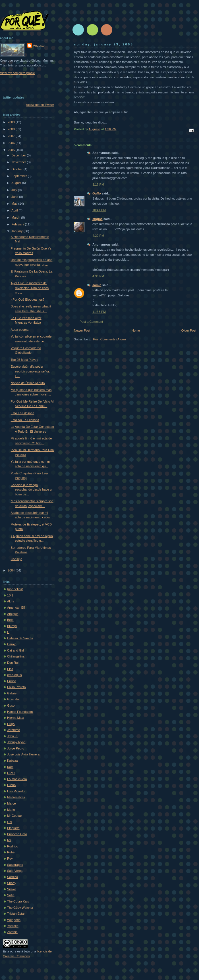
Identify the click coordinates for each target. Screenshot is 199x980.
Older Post (189, 330)
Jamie (97, 285)
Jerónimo (14, 730)
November (19, 162)
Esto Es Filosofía (23, 413)
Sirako (12, 889)
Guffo (97, 193)
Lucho (11, 785)
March (16, 217)
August (17, 183)
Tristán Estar (16, 914)
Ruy (10, 858)
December (19, 155)
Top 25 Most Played (25, 360)
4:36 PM (98, 276)
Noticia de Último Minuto (28, 383)
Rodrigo (13, 846)
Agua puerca (20, 330)
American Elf (16, 608)
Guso (11, 705)
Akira (11, 601)
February (18, 224)
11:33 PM (99, 312)
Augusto (39, 45)
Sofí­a (11, 895)
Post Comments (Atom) (110, 339)
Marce (12, 803)
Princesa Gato (17, 834)
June (15, 197)
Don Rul (13, 663)
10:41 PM (99, 210)
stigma (98, 219)
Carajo (12, 644)
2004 (12, 570)
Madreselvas (16, 797)
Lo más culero (17, 779)
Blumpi (12, 626)
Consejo (17, 559)
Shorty (12, 883)
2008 (12, 129)
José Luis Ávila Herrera (23, 754)
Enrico (12, 681)
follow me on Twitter (40, 105)
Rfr (9, 840)
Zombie (12, 932)
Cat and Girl (15, 650)
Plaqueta (13, 828)
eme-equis (14, 675)
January (17, 231)
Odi (10, 822)
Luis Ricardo (16, 791)
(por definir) (15, 589)
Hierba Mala (16, 718)
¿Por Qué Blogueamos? (28, 300)
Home (136, 330)
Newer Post (82, 330)
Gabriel (12, 693)
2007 (12, 136)
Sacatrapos (15, 865)
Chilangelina (16, 656)
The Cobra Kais (18, 901)
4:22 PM (98, 236)
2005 (12, 150)
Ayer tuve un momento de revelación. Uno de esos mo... (30, 288)
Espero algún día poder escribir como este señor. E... (30, 371)
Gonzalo (13, 699)
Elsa (10, 669)
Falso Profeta (16, 687)
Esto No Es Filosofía (25, 420)
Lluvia (11, 773)
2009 (12, 122)
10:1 (10, 595)
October (17, 169)
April (15, 210)
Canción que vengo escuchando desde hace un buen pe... (32, 490)
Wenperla (14, 920)
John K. (12, 736)
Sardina (13, 877)
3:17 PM (98, 185)
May (15, 204)
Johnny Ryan (16, 742)
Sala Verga (15, 871)
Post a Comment (91, 322)
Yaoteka (13, 926)
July (15, 190)
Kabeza (12, 761)
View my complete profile (17, 73)
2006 (12, 143)
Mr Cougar (14, 816)
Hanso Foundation (20, 712)
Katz (10, 767)
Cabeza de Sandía (20, 638)
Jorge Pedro (16, 748)
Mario (11, 810)
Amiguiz (13, 614)
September (19, 176)
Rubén (12, 852)
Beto (10, 620)
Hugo (11, 724)
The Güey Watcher (20, 908)
